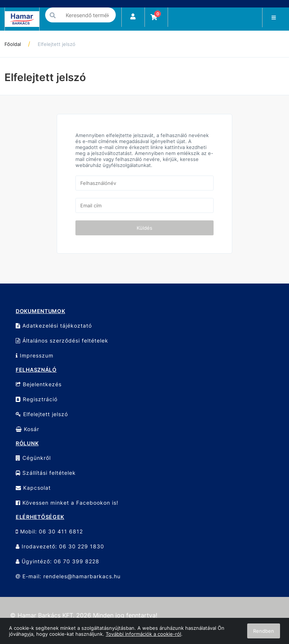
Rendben (264, 631)
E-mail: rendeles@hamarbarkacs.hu (68, 576)
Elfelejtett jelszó (57, 44)
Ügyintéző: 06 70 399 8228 (58, 561)
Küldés (144, 228)
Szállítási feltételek (46, 473)
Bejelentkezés (39, 384)
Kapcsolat (33, 488)
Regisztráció (37, 399)
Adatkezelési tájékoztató (54, 326)
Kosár (27, 429)
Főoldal (13, 44)
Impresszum (35, 355)
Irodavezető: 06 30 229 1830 (60, 546)
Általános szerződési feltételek (62, 340)
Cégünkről (33, 458)
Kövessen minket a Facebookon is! (67, 503)
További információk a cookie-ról (143, 634)
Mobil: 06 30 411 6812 (49, 531)
